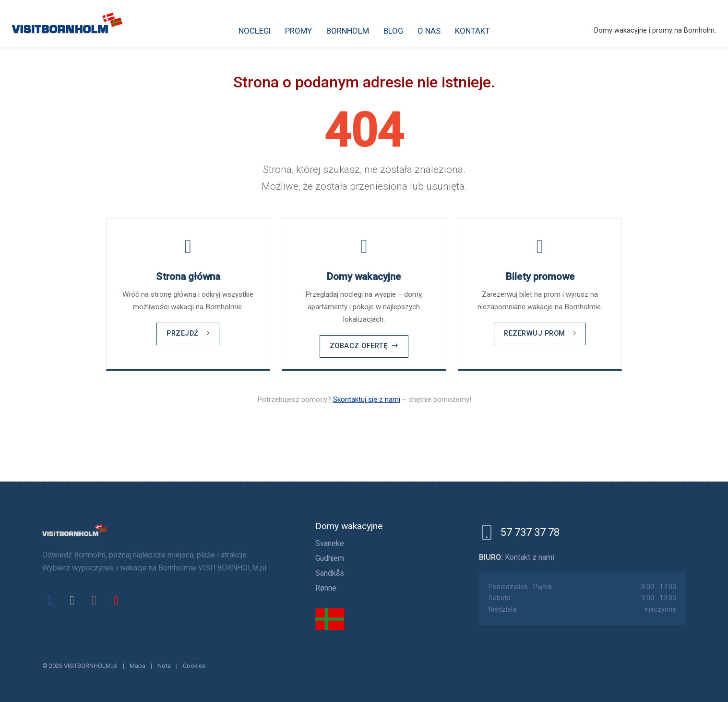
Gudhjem (330, 558)
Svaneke (330, 543)
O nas (429, 31)
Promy (298, 31)
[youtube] (116, 600)
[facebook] (50, 600)
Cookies (194, 666)
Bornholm (348, 31)
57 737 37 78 (530, 532)
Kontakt (472, 31)
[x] (72, 600)
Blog (393, 31)
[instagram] (94, 600)
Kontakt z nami (530, 557)
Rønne (326, 588)
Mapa (137, 666)
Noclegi (255, 31)
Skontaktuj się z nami (367, 399)
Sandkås (330, 573)
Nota (164, 666)
